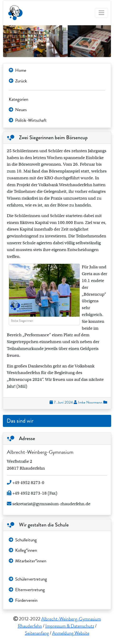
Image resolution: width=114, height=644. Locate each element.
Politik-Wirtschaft (28, 120)
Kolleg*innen (23, 550)
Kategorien (18, 99)
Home (18, 70)
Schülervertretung (28, 579)
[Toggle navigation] (101, 13)
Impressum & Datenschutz (70, 626)
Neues (18, 110)
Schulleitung (23, 540)
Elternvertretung (27, 590)
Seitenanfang (37, 633)
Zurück (18, 81)
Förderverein (23, 600)
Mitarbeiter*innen (27, 561)
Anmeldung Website (71, 633)
